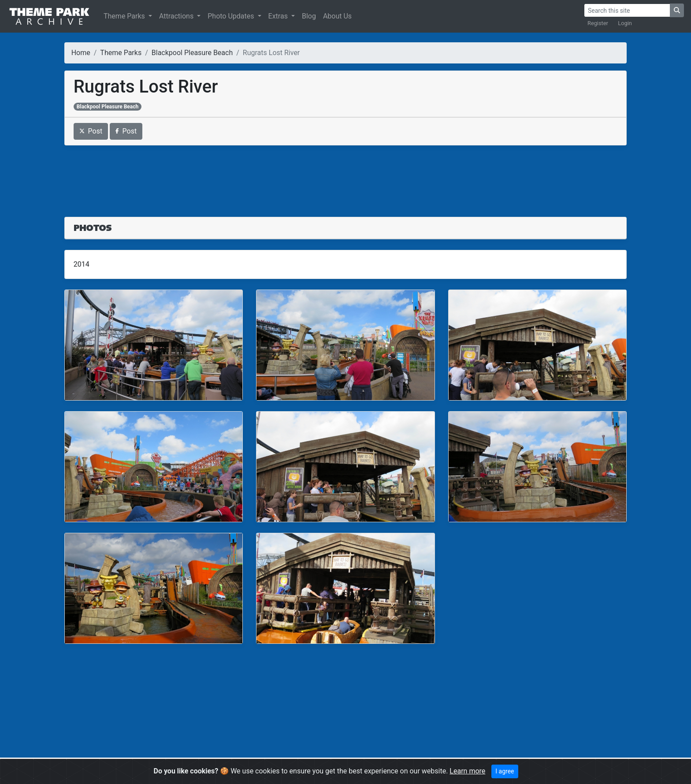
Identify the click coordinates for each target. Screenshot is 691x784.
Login (625, 23)
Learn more (467, 771)
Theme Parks (125, 16)
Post (91, 131)
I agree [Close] (505, 771)
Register (598, 23)
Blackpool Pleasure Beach (192, 53)
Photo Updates (232, 16)
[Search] (627, 10)
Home (81, 53)
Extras (279, 16)
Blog (309, 16)
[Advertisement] (345, 176)
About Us (337, 16)
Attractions (177, 16)
